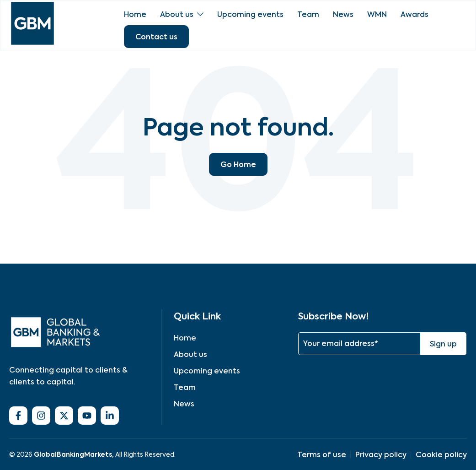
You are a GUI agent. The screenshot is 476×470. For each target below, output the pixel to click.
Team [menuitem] (308, 14)
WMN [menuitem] (377, 14)
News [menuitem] (343, 14)
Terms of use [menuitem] (322, 455)
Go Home (238, 164)
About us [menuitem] (177, 14)
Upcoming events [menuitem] (250, 14)
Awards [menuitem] (414, 14)
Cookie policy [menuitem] (441, 455)
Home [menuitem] (135, 14)
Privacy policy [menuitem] (381, 455)
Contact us (156, 37)
